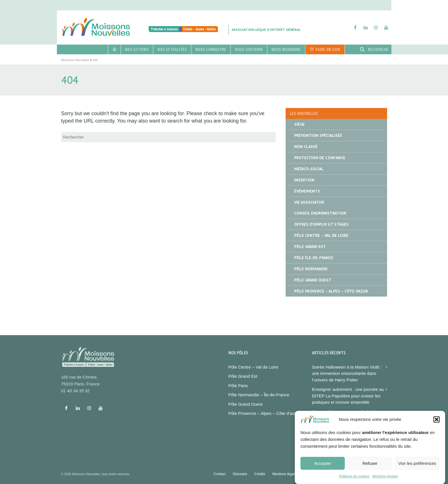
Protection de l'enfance (320, 158)
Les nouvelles (304, 113)
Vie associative (309, 202)
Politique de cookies (354, 480)
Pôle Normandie (311, 269)
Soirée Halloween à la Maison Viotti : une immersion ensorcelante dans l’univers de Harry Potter (347, 373)
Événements (307, 191)
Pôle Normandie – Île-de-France (259, 395)
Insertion (304, 180)
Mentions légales (385, 480)
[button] (437, 423)
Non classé (306, 147)
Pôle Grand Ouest (313, 280)
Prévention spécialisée (318, 135)
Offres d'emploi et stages (321, 224)
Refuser (370, 467)
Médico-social (309, 169)
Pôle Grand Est (310, 247)
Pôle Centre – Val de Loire (321, 235)
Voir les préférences (417, 467)
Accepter (323, 467)
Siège (299, 124)
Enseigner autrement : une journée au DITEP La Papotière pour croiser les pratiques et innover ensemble (348, 396)
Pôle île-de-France (314, 258)
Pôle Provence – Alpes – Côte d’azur (263, 413)
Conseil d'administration (320, 213)
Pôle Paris (238, 386)
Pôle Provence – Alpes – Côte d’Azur (331, 291)
